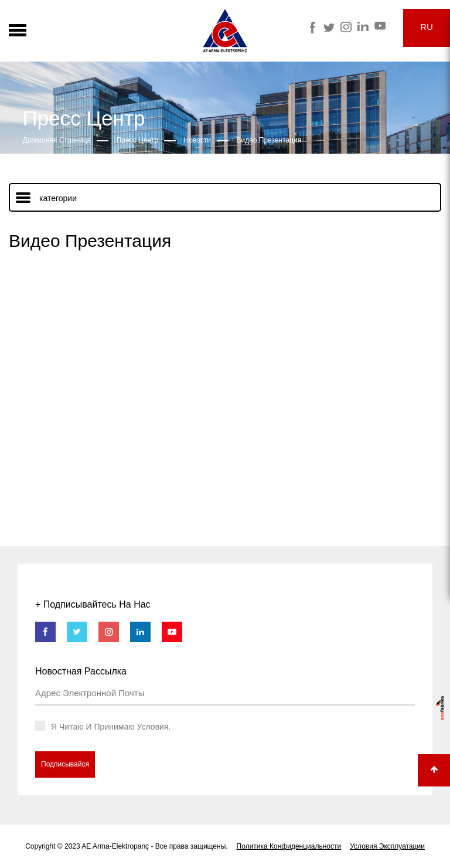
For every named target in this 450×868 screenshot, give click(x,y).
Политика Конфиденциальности (289, 846)
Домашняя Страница (57, 140)
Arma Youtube (380, 26)
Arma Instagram (346, 27)
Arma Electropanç (225, 31)
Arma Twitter (329, 28)
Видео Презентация (269, 140)
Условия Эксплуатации (387, 846)
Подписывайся (65, 764)
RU (427, 27)
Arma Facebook (312, 28)
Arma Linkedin (363, 26)
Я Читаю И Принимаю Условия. (111, 727)
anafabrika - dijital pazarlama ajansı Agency (440, 708)
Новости (197, 140)
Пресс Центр (138, 140)
